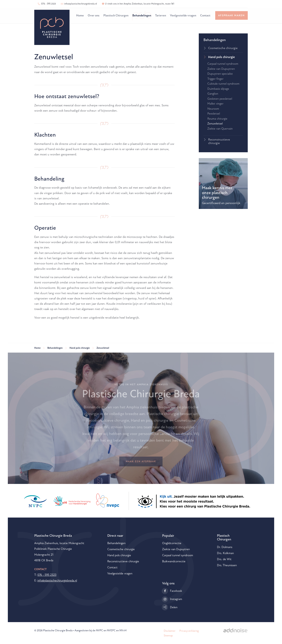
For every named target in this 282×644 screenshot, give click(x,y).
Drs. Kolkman (225, 553)
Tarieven (161, 16)
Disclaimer (170, 631)
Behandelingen (142, 16)
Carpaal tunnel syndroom (223, 64)
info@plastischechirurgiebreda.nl (79, 4)
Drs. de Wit (224, 559)
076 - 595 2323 (47, 4)
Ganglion (213, 94)
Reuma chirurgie (217, 119)
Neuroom (213, 109)
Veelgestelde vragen (183, 16)
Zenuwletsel (215, 124)
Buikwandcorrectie (174, 561)
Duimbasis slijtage (218, 89)
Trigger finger (215, 79)
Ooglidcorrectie (172, 543)
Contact (205, 16)
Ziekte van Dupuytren (221, 69)
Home (80, 16)
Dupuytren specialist (220, 74)
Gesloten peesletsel (220, 99)
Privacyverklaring (189, 631)
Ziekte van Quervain (220, 129)
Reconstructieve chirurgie (219, 141)
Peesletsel (214, 114)
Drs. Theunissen (227, 565)
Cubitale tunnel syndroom (223, 84)
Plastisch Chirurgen (116, 16)
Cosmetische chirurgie (223, 48)
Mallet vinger (215, 104)
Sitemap (168, 635)
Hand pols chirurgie (221, 57)
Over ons (94, 16)
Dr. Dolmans (225, 547)
